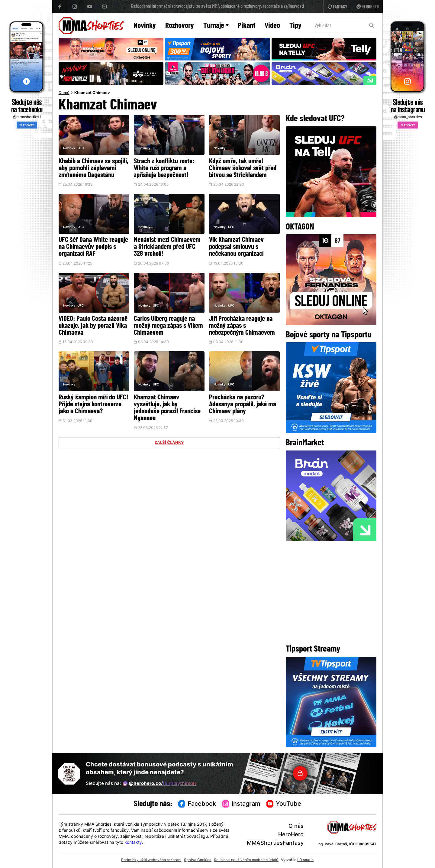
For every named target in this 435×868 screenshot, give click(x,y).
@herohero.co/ (160, 784)
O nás (296, 826)
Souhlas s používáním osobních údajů (246, 860)
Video (272, 26)
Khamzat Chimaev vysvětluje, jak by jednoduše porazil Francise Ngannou (167, 408)
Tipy (295, 26)
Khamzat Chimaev (92, 93)
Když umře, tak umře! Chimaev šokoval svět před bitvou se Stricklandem (243, 169)
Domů (64, 93)
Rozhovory (180, 26)
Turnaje (216, 26)
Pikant (246, 26)
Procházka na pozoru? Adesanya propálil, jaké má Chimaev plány (243, 405)
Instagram (241, 804)
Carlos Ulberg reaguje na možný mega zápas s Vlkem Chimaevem (168, 326)
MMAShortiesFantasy (275, 843)
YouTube (284, 804)
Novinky (145, 26)
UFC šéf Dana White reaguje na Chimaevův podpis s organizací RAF (93, 247)
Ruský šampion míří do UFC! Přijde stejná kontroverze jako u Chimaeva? (93, 405)
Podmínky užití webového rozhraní (151, 860)
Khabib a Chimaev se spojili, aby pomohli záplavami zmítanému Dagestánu (93, 169)
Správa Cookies (198, 860)
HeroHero (291, 835)
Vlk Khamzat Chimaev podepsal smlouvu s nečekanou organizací (236, 247)
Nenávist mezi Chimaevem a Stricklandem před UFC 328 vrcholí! (167, 247)
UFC (81, 148)
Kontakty (133, 843)
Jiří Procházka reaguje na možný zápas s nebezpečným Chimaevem (242, 326)
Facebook (197, 804)
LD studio (305, 860)
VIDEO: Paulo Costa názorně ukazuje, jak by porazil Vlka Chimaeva (93, 326)
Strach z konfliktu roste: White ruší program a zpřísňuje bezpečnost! (164, 169)
